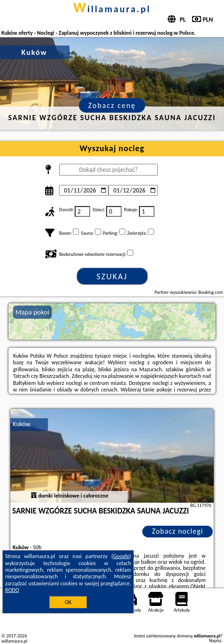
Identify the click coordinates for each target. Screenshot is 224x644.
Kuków (22, 424)
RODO (12, 590)
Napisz (215, 640)
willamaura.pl (112, 9)
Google (121, 556)
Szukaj (112, 276)
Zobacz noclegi (177, 531)
